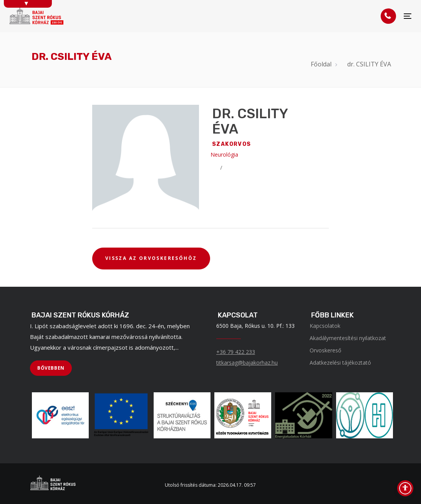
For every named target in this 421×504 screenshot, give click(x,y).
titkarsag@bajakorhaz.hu (247, 363)
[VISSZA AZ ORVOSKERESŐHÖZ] (151, 259)
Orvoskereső (325, 350)
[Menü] (408, 16)
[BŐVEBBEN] (51, 368)
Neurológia (224, 155)
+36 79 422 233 (236, 352)
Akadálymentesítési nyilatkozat (348, 338)
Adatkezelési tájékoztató (340, 363)
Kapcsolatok (325, 326)
